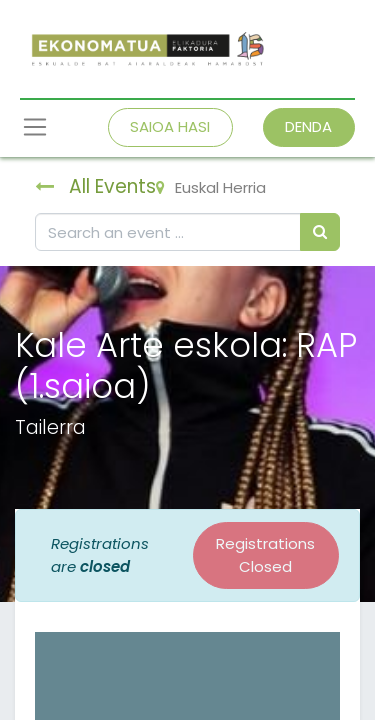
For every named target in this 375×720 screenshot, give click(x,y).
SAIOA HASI (170, 126)
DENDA (308, 126)
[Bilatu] (320, 232)
